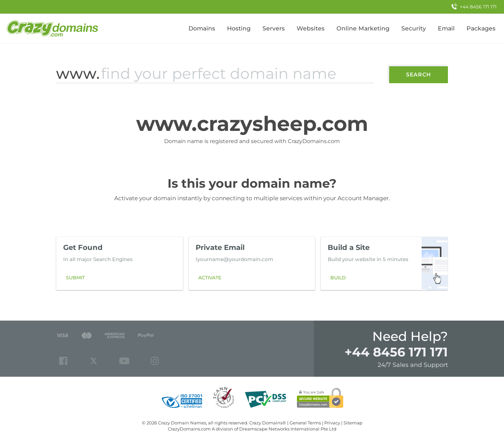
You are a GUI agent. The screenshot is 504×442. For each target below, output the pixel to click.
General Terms (305, 423)
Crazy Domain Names (182, 423)
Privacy (332, 423)
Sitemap (353, 423)
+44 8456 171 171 (396, 352)
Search (419, 75)
